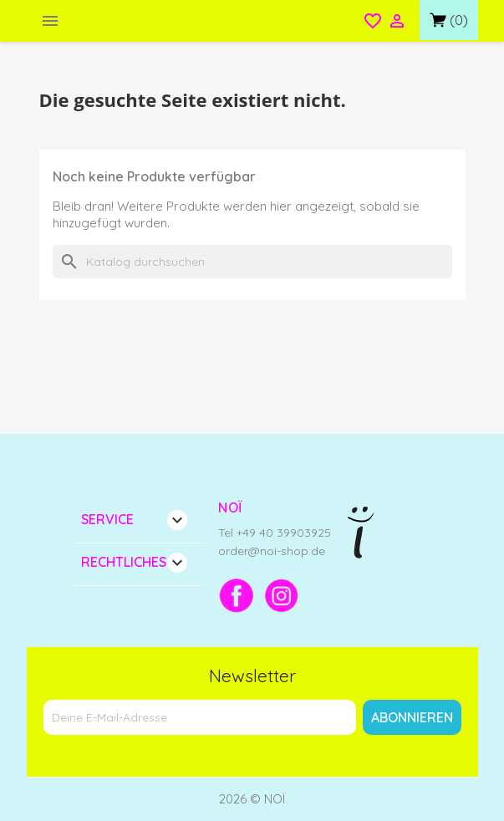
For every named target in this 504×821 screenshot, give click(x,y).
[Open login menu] (397, 23)
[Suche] (252, 262)
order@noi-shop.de (272, 551)
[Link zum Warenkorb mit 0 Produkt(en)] (449, 20)
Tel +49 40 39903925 (275, 533)
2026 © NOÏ (252, 799)
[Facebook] (237, 595)
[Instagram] (282, 595)
